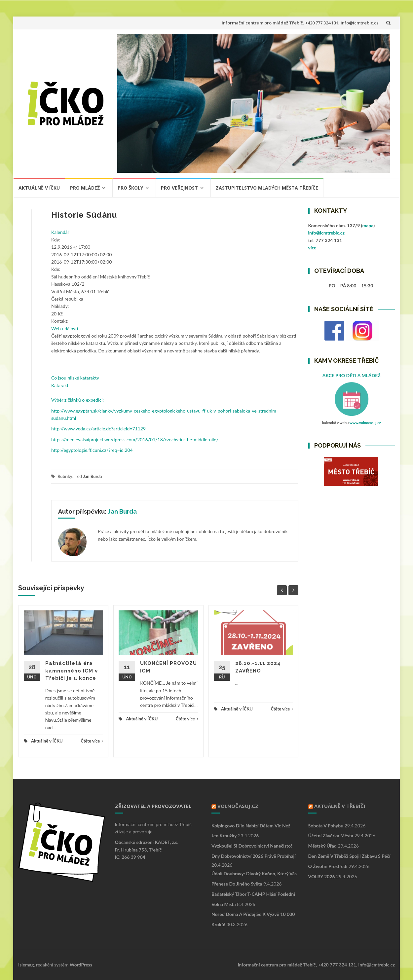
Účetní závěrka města (331, 835)
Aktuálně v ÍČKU (39, 188)
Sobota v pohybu (326, 826)
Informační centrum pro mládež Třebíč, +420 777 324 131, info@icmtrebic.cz (300, 23)
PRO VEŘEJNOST (179, 188)
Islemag (26, 965)
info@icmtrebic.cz (326, 233)
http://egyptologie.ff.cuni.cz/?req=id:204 (92, 450)
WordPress (81, 965)
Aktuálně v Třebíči (340, 806)
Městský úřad (322, 846)
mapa (368, 225)
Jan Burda (92, 476)
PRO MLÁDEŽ (85, 188)
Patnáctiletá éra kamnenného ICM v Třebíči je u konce (72, 671)
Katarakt (60, 385)
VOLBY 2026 (322, 876)
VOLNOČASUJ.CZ (238, 806)
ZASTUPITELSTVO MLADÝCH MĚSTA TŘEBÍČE (267, 188)
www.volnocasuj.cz (365, 423)
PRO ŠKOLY (130, 188)
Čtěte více (92, 741)
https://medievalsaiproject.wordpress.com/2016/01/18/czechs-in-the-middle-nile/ (135, 439)
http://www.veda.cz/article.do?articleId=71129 (98, 429)
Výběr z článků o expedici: (77, 400)
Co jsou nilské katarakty (75, 378)
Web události (65, 328)
